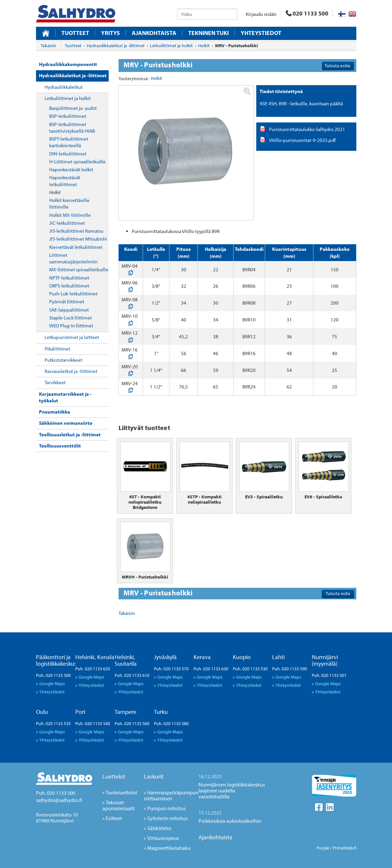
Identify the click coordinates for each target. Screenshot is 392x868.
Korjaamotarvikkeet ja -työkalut (65, 397)
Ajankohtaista (154, 33)
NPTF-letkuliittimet (69, 278)
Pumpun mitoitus (166, 808)
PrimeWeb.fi (345, 848)
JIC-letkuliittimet (67, 223)
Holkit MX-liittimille (70, 215)
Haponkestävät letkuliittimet (65, 181)
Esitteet (114, 818)
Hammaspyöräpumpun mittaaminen (171, 795)
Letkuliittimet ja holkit (68, 98)
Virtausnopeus (163, 838)
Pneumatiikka (54, 412)
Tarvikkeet (55, 382)
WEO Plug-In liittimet (71, 326)
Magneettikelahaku (169, 848)
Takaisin (48, 46)
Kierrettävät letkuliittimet (76, 247)
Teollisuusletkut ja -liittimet (70, 434)
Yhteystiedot (261, 33)
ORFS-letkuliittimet (69, 286)
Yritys (110, 33)
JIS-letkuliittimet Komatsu (76, 231)
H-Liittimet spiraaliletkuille (77, 162)
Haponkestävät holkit (71, 169)
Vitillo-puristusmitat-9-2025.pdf (302, 140)
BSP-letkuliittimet (68, 116)
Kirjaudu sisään (261, 14)
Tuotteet (75, 33)
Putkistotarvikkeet (63, 360)
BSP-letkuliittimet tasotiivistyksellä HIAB (72, 128)
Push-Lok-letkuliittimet (73, 294)
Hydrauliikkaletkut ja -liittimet (73, 75)
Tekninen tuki (209, 33)
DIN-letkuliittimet (68, 154)
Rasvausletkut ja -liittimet (71, 371)
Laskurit (154, 776)
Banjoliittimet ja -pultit (73, 108)
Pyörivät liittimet (67, 301)
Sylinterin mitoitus (167, 818)
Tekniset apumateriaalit (119, 805)
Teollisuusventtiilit (60, 446)
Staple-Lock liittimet (71, 318)
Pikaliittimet (57, 349)
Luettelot (114, 776)
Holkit (55, 192)
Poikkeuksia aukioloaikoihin (230, 821)
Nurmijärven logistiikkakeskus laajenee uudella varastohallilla (232, 790)
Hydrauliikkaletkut (64, 87)
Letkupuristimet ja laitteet (72, 337)
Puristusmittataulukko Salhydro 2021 (307, 129)
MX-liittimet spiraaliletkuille (79, 269)
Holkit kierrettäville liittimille (69, 203)
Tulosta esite (338, 66)
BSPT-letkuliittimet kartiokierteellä (69, 142)
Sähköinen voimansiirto (66, 423)
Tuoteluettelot (121, 792)
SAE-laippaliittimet (69, 310)
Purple (323, 848)
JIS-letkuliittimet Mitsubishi (78, 239)
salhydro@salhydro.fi (59, 800)
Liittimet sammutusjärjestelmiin (73, 258)
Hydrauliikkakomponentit (68, 64)
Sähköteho (159, 828)
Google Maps (52, 683)
